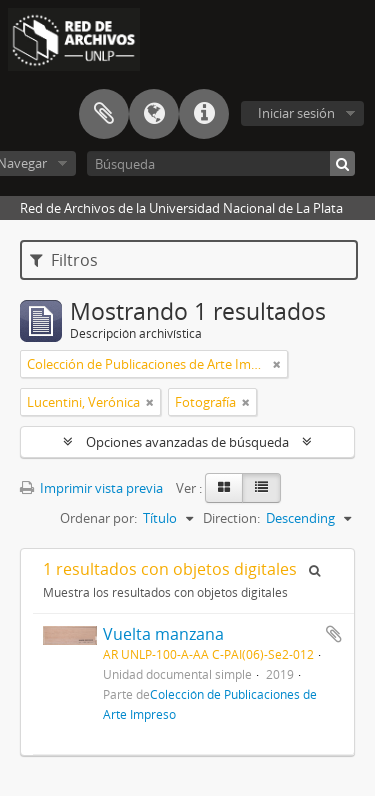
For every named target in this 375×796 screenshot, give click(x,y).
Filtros (64, 260)
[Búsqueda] (221, 163)
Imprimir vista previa (91, 488)
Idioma (154, 114)
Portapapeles (104, 114)
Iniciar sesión (296, 113)
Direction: (231, 518)
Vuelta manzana (163, 634)
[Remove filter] (277, 364)
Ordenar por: (98, 518)
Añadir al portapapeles (334, 634)
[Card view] (224, 488)
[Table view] (261, 488)
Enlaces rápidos (204, 114)
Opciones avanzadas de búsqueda (187, 442)
